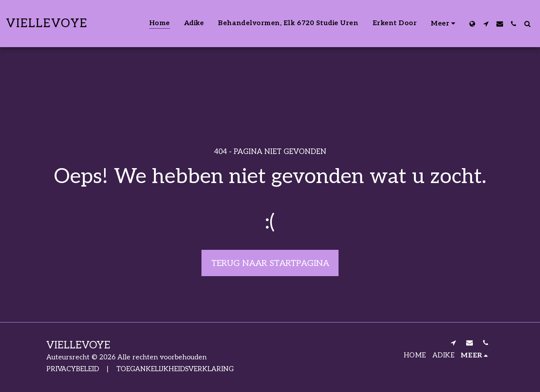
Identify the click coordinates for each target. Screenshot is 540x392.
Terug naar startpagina (270, 263)
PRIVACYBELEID (73, 369)
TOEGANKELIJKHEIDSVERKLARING (175, 369)
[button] (486, 24)
